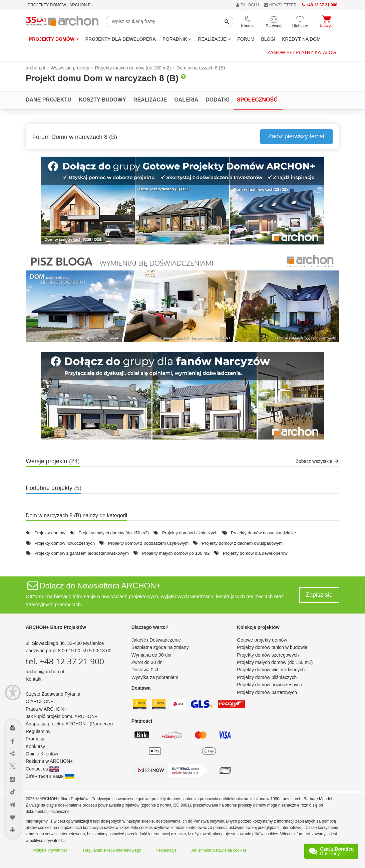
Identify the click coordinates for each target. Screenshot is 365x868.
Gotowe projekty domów (262, 640)
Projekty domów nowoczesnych (65, 543)
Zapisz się (319, 595)
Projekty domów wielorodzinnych (271, 670)
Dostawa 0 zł (145, 670)
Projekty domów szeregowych (268, 655)
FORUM (246, 39)
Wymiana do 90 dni (151, 655)
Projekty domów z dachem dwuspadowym (242, 543)
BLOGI (268, 39)
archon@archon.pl (45, 672)
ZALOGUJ (248, 5)
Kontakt (34, 679)
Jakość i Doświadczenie (156, 640)
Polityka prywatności (51, 850)
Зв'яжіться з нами (50, 776)
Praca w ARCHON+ (46, 709)
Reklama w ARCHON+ (49, 761)
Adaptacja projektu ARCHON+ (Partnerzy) (69, 724)
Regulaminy (38, 731)
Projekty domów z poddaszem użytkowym (148, 543)
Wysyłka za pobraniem (155, 677)
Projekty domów (54, 39)
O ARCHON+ (40, 701)
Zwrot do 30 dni (148, 662)
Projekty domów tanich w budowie (272, 647)
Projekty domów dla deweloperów (255, 553)
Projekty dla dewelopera (121, 39)
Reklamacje (166, 850)
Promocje (36, 739)
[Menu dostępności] (13, 692)
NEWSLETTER (280, 5)
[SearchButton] (227, 21)
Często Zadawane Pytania (53, 694)
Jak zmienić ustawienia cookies (219, 850)
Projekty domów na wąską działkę (263, 533)
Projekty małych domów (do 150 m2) (114, 533)
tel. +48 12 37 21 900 (65, 661)
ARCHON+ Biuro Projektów (56, 627)
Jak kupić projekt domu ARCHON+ (62, 716)
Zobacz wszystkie (317, 461)
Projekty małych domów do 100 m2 (176, 553)
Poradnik (177, 39)
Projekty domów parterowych (267, 692)
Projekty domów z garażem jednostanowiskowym (82, 553)
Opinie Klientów (42, 754)
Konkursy (35, 746)
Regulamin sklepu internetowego (112, 850)
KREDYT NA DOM (301, 39)
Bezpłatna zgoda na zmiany (160, 647)
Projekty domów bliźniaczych (190, 533)
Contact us (42, 769)
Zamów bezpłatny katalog (302, 52)
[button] (182, 201)
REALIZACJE (214, 39)
